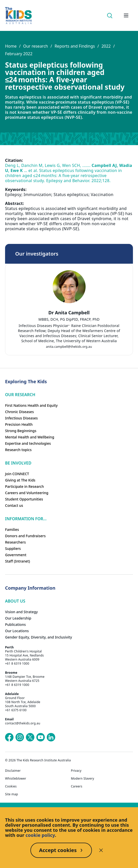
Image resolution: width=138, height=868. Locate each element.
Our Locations (17, 631)
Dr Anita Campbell (69, 313)
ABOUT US (15, 601)
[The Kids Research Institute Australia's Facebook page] (9, 737)
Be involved (18, 463)
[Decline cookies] (101, 850)
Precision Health (19, 424)
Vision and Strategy (21, 612)
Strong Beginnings (21, 431)
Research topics (18, 450)
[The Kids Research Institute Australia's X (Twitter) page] (30, 737)
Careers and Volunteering (27, 493)
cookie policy (40, 835)
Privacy (76, 771)
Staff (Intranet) (17, 561)
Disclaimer (13, 771)
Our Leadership (18, 618)
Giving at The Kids (20, 480)
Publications (15, 624)
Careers (77, 786)
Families (12, 529)
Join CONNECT (17, 474)
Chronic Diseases (19, 412)
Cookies (11, 786)
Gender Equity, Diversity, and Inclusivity (38, 637)
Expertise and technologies (28, 443)
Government (16, 555)
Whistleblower (16, 779)
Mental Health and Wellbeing (30, 437)
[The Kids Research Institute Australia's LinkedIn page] (51, 737)
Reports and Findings (75, 46)
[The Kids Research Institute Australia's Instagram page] (20, 737)
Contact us (14, 505)
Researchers (15, 542)
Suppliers (13, 548)
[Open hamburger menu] (126, 15)
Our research (35, 46)
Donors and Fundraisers (25, 536)
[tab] (69, 327)
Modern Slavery (83, 779)
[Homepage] (18, 16)
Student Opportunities (24, 499)
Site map (12, 794)
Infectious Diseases (21, 418)
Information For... (26, 519)
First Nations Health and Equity (31, 405)
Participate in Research (24, 486)
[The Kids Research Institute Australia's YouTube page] (41, 737)
